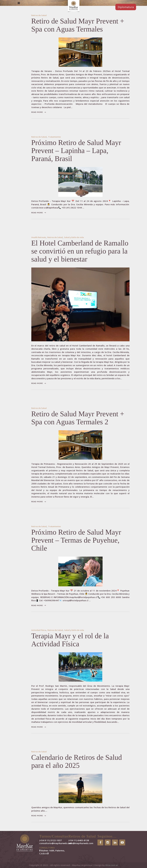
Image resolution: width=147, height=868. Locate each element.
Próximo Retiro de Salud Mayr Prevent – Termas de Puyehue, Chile (76, 540)
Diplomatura (126, 7)
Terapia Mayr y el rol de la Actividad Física (70, 640)
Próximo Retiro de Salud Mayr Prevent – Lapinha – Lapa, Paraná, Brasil (76, 151)
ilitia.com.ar (112, 865)
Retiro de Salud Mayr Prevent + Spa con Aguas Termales (78, 25)
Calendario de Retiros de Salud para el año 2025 (77, 761)
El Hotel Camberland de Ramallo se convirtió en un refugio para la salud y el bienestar (80, 251)
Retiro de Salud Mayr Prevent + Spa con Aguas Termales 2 (78, 418)
